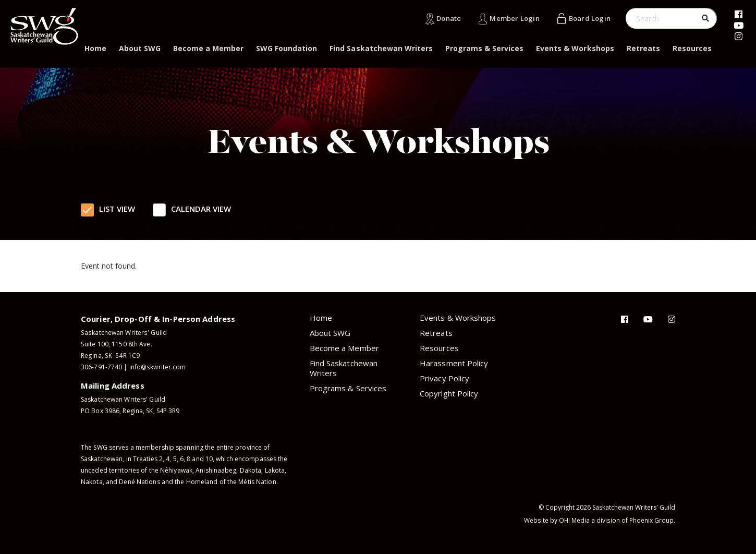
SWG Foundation (286, 48)
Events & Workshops (575, 48)
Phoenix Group (651, 520)
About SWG (140, 48)
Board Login (590, 18)
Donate (449, 18)
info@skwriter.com (157, 367)
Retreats (643, 48)
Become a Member (208, 48)
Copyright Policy (449, 393)
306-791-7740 (101, 367)
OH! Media (575, 520)
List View (117, 209)
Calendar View (201, 209)
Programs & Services (484, 48)
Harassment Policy (454, 363)
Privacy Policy (444, 378)
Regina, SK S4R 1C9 (109, 356)
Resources (692, 48)
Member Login (514, 18)
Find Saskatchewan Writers (381, 48)
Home (95, 48)
